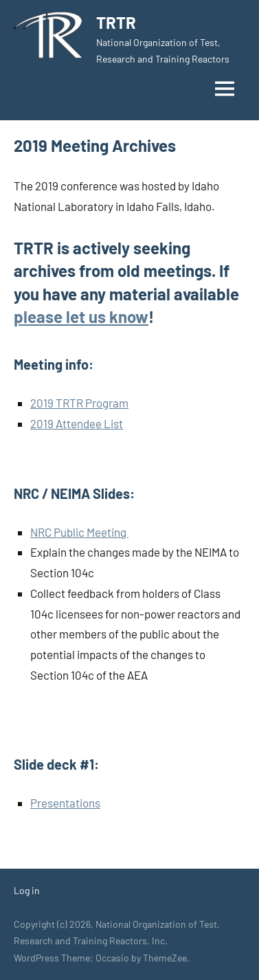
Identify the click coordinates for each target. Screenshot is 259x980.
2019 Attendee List (77, 423)
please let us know (81, 316)
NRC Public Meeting (79, 532)
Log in (27, 890)
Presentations (65, 803)
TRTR (116, 22)
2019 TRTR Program (79, 403)
